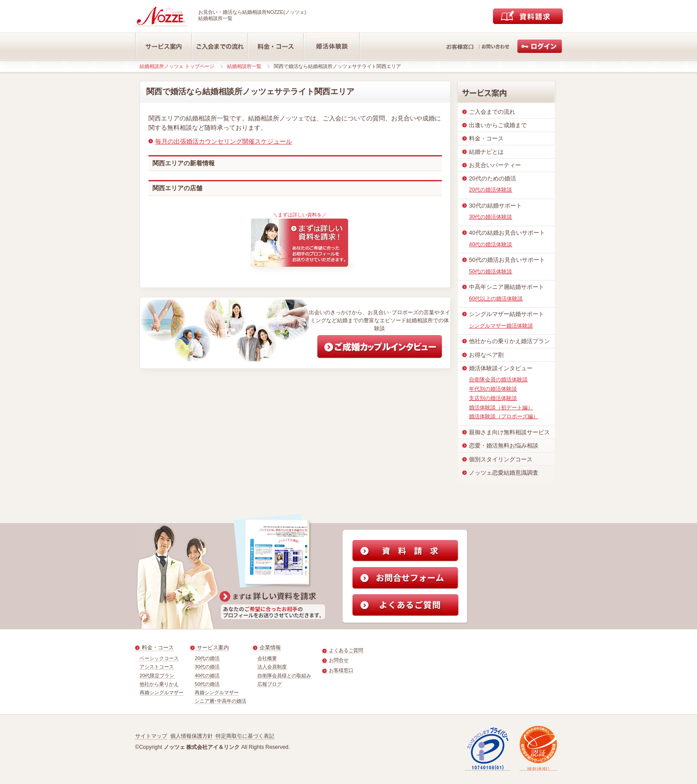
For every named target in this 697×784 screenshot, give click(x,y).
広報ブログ (270, 684)
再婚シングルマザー (162, 692)
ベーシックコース (159, 658)
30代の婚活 (207, 667)
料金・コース (158, 648)
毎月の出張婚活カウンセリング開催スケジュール (224, 141)
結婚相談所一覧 (244, 66)
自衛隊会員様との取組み (284, 676)
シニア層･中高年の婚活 (220, 701)
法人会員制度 (272, 667)
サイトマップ (151, 736)
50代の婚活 (207, 684)
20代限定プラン (157, 676)
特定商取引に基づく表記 (245, 736)
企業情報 (270, 648)
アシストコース (157, 667)
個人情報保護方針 (192, 736)
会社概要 (267, 658)
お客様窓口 (341, 670)
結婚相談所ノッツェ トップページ (177, 66)
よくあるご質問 (346, 650)
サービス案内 (213, 648)
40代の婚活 (207, 676)
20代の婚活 (207, 658)
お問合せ (339, 660)
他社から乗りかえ (159, 684)
